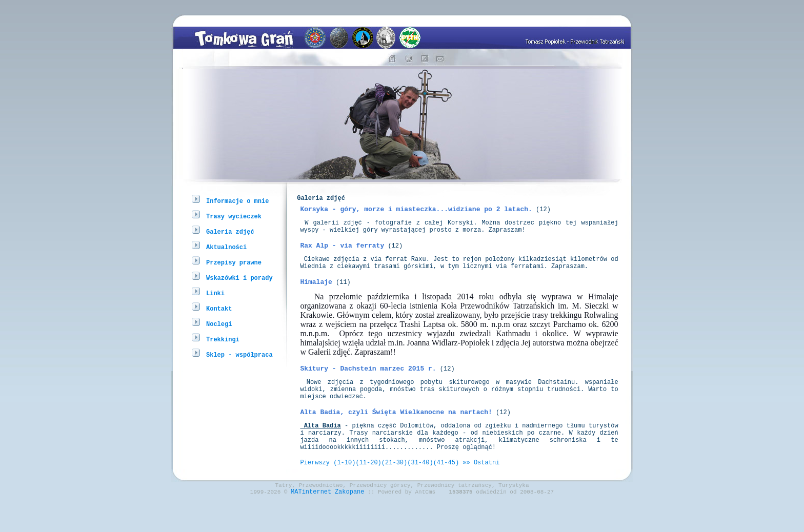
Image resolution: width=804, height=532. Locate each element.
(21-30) (394, 491)
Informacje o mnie (237, 201)
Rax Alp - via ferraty (342, 254)
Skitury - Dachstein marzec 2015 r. (368, 383)
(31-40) (420, 491)
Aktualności (226, 247)
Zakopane (350, 524)
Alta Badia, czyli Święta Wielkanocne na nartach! (396, 433)
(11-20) (368, 491)
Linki (215, 293)
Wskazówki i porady (239, 278)
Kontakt (219, 308)
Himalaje (316, 295)
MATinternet (311, 524)
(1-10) (344, 491)
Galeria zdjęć (230, 231)
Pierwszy (315, 491)
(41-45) (446, 491)
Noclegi (219, 324)
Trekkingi (223, 339)
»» (466, 491)
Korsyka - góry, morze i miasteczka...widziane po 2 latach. (416, 213)
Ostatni (487, 491)
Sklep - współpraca (239, 354)
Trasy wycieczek (234, 216)
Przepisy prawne (234, 262)
